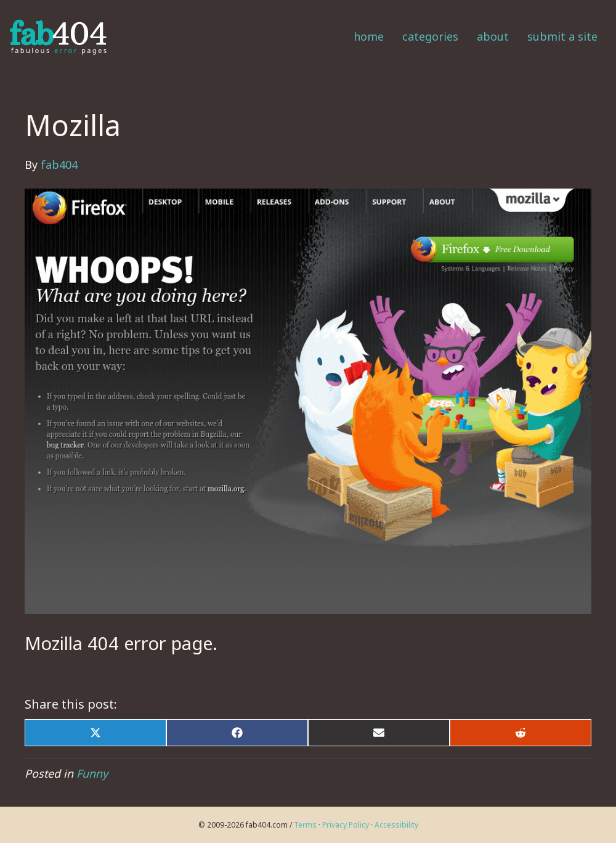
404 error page (150, 643)
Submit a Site (562, 36)
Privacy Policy (346, 825)
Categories (430, 36)
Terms (305, 825)
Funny (92, 773)
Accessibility (396, 825)
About (493, 36)
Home (369, 36)
